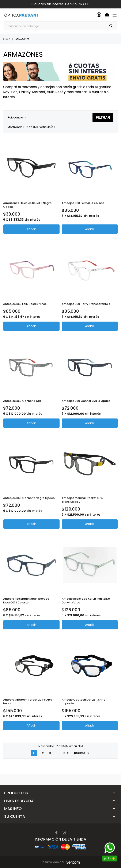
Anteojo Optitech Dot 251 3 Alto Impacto (84, 702)
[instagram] (64, 833)
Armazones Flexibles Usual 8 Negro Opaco (27, 205)
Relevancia (18, 117)
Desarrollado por (53, 862)
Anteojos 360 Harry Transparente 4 (86, 304)
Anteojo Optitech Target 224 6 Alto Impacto (28, 702)
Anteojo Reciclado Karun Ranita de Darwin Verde (86, 601)
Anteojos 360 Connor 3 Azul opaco (86, 401)
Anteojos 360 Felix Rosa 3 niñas (25, 304)
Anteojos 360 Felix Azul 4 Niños (83, 203)
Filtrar (103, 117)
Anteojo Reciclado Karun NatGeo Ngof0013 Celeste (26, 601)
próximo (82, 753)
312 (66, 753)
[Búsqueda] (60, 26)
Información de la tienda (61, 839)
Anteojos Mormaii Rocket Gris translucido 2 (82, 500)
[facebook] (56, 833)
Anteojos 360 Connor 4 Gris (22, 401)
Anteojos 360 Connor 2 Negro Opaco (29, 498)
